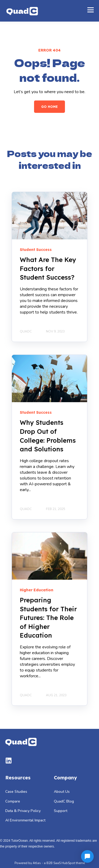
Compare (13, 801)
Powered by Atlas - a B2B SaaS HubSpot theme (50, 863)
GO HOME (50, 107)
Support (61, 811)
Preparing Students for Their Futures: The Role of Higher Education (48, 618)
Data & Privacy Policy (23, 811)
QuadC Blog (64, 801)
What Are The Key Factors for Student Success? (48, 268)
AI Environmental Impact (25, 820)
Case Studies (16, 792)
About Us (62, 792)
